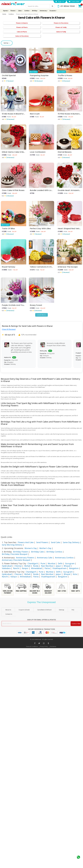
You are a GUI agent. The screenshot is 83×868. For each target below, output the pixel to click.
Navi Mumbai (47, 566)
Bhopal (67, 566)
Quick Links (7, 537)
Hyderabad (7, 566)
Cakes (20, 11)
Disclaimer (53, 647)
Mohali (27, 566)
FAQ (73, 610)
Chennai (18, 566)
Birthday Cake (37, 552)
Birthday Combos (54, 552)
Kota (75, 574)
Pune (43, 563)
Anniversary (44, 11)
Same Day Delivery (71, 542)
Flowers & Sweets (22, 23)
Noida (36, 566)
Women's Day (31, 548)
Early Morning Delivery (12, 545)
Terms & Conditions (32, 647)
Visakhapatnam (60, 568)
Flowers (13, 11)
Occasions (53, 11)
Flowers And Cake (26, 542)
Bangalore (74, 568)
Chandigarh (33, 563)
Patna (47, 568)
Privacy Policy (44, 647)
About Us (8, 610)
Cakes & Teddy (61, 32)
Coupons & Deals (24, 610)
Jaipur (58, 566)
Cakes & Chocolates (22, 36)
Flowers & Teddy (61, 27)
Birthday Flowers (21, 552)
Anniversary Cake (45, 558)
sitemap (62, 610)
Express (6, 11)
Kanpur (25, 568)
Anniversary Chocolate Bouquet (16, 560)
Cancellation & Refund (44, 610)
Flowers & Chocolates (61, 23)
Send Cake (56, 542)
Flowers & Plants (22, 27)
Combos (27, 11)
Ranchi (16, 568)
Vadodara (6, 568)
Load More (41, 315)
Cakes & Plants (22, 32)
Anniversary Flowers (25, 558)
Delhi (60, 563)
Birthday (35, 11)
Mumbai (51, 563)
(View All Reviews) (9, 329)
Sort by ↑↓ (7, 43)
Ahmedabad (36, 568)
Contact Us (9, 614)
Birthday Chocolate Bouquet (15, 554)
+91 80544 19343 (66, 6)
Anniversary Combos (64, 558)
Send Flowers (42, 542)
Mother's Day (45, 548)
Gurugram (70, 563)
